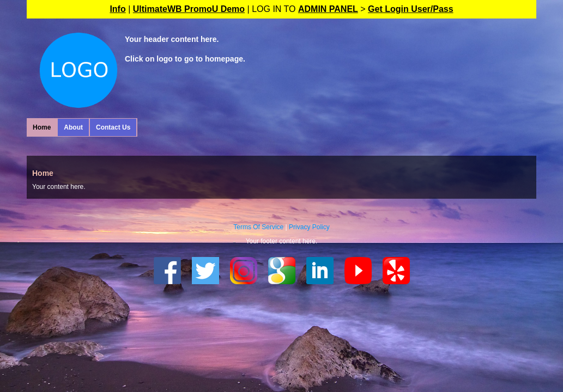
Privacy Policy (309, 227)
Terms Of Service (258, 227)
